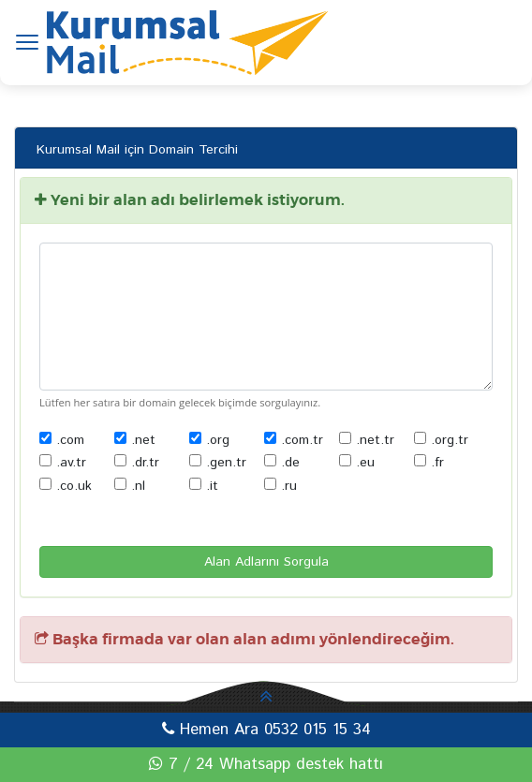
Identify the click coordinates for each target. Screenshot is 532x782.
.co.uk (66, 486)
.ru (281, 486)
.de (282, 463)
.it (204, 486)
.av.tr (63, 463)
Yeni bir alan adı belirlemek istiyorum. (190, 200)
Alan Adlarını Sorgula (266, 562)
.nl (130, 486)
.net (135, 440)
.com (62, 440)
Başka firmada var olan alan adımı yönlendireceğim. (244, 639)
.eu (357, 463)
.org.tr (441, 440)
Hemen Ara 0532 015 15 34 (266, 730)
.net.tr (367, 440)
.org (209, 440)
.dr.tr (137, 463)
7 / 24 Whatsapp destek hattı (266, 764)
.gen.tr (218, 463)
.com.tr (294, 440)
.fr (429, 463)
